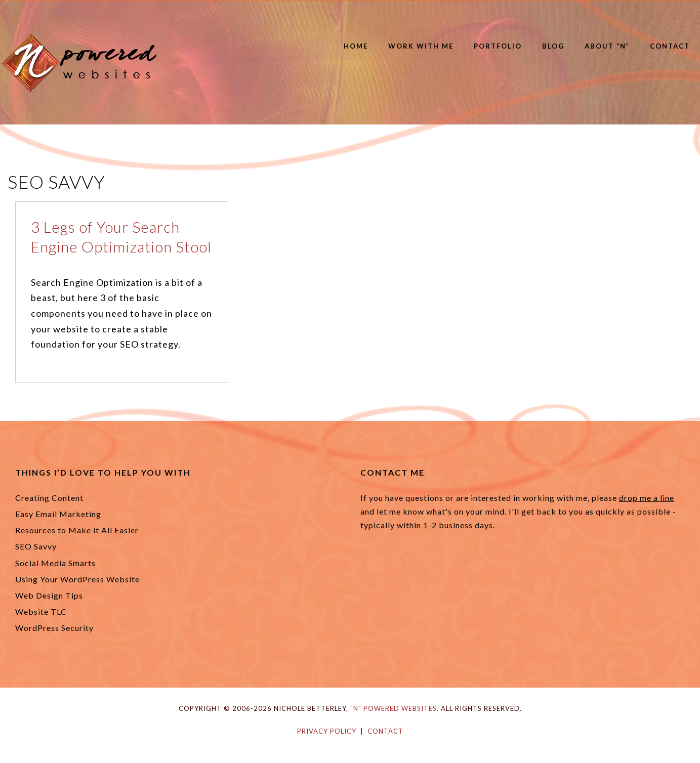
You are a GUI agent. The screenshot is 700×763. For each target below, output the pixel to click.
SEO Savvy (36, 546)
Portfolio (498, 46)
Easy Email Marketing (58, 514)
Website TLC (41, 611)
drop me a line (647, 498)
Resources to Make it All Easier (77, 530)
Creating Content (49, 498)
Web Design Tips (49, 595)
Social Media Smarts (55, 563)
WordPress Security (54, 628)
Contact (670, 46)
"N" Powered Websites (394, 708)
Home (356, 46)
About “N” (607, 46)
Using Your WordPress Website (77, 579)
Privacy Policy (327, 731)
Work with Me (421, 46)
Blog (553, 46)
